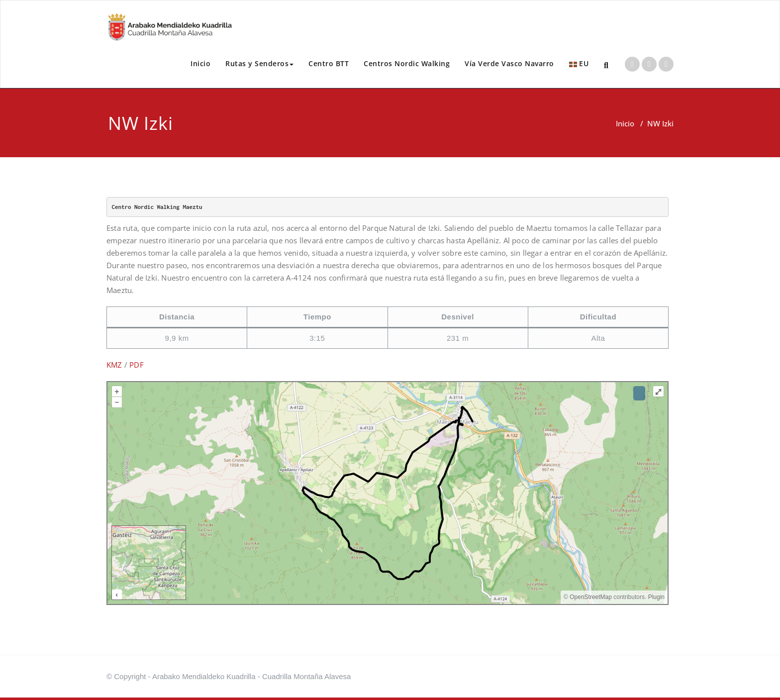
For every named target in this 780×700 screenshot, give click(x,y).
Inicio (200, 63)
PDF (137, 365)
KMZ (114, 365)
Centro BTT (329, 63)
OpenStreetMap (591, 597)
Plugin (655, 597)
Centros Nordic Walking (407, 63)
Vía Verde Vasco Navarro (509, 63)
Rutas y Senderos (259, 63)
